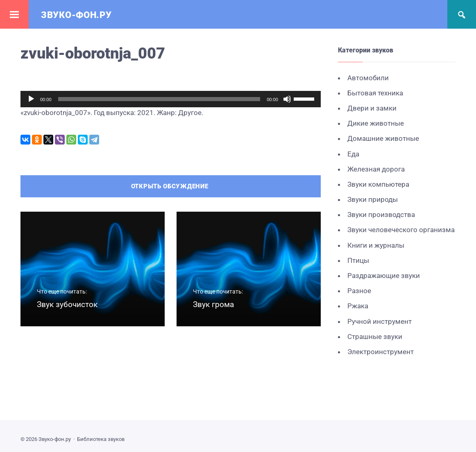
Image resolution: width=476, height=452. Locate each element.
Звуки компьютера (378, 184)
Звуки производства (381, 215)
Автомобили (368, 78)
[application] (171, 99)
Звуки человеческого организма (401, 230)
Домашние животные (383, 138)
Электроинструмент (381, 352)
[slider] (159, 99)
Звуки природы (373, 199)
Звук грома (213, 304)
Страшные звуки (375, 337)
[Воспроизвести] (31, 99)
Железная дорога (376, 169)
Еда (353, 154)
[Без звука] (287, 99)
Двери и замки (372, 108)
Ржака (358, 306)
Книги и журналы (376, 245)
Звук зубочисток (67, 304)
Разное (359, 291)
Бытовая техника (375, 93)
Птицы (358, 260)
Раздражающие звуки (384, 276)
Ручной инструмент (380, 321)
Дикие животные (376, 123)
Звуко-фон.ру (76, 15)
